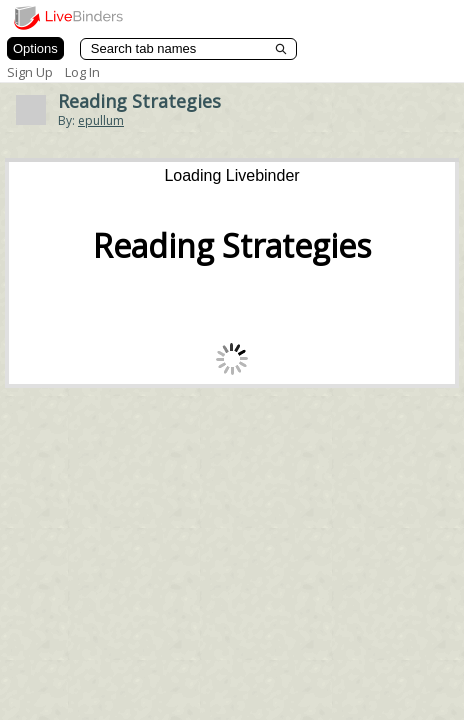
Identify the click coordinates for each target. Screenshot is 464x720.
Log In (82, 72)
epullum (101, 120)
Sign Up (30, 72)
